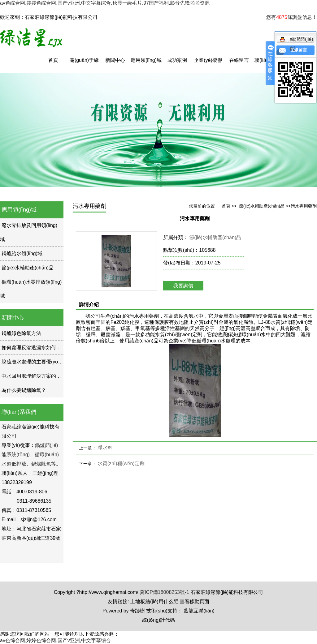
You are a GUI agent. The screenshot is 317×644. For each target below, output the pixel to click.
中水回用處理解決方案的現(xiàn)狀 (40, 376)
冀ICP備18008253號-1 (164, 592)
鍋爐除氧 (41, 464)
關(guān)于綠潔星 (84, 65)
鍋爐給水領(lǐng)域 (22, 253)
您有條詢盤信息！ (292, 17)
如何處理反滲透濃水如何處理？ (36, 348)
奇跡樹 (137, 611)
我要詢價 (183, 286)
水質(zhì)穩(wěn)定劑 (121, 464)
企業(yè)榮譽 (208, 60)
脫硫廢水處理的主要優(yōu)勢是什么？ (44, 362)
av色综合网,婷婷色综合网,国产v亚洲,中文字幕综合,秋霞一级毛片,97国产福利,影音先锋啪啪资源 (105, 3)
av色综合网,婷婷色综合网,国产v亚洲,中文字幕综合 (55, 640)
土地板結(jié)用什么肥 (154, 601)
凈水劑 (105, 448)
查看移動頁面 (194, 601)
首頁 (53, 60)
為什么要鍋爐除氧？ (24, 390)
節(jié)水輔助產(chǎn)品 (28, 268)
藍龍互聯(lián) (199, 611)
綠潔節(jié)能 (297, 40)
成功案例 (177, 60)
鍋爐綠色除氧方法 (21, 333)
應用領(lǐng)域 (146, 60)
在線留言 (239, 60)
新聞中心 (115, 60)
